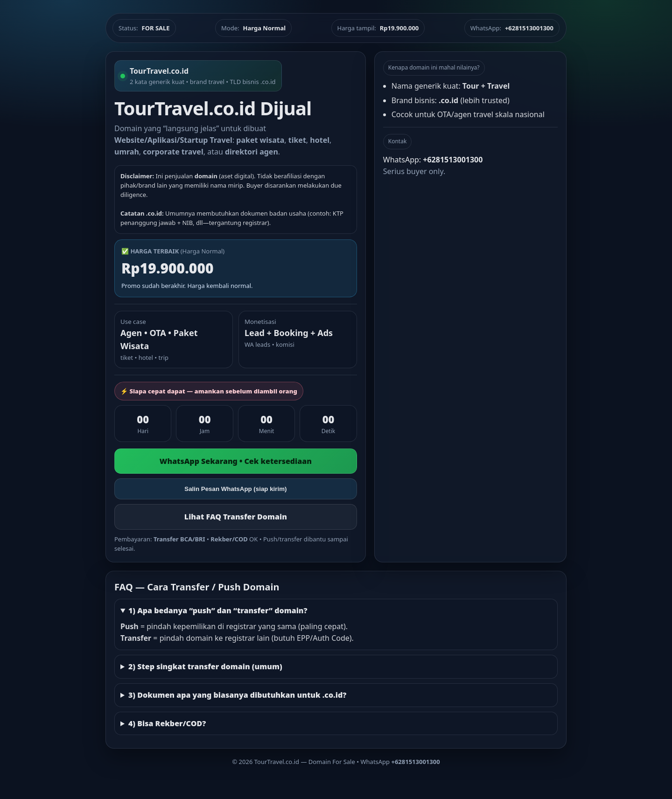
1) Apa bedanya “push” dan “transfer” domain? (218, 610)
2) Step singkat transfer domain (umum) (205, 666)
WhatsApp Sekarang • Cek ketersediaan (236, 461)
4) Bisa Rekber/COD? (167, 723)
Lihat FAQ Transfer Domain (236, 517)
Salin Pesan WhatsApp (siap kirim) (235, 489)
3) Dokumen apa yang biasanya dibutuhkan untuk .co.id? (237, 695)
